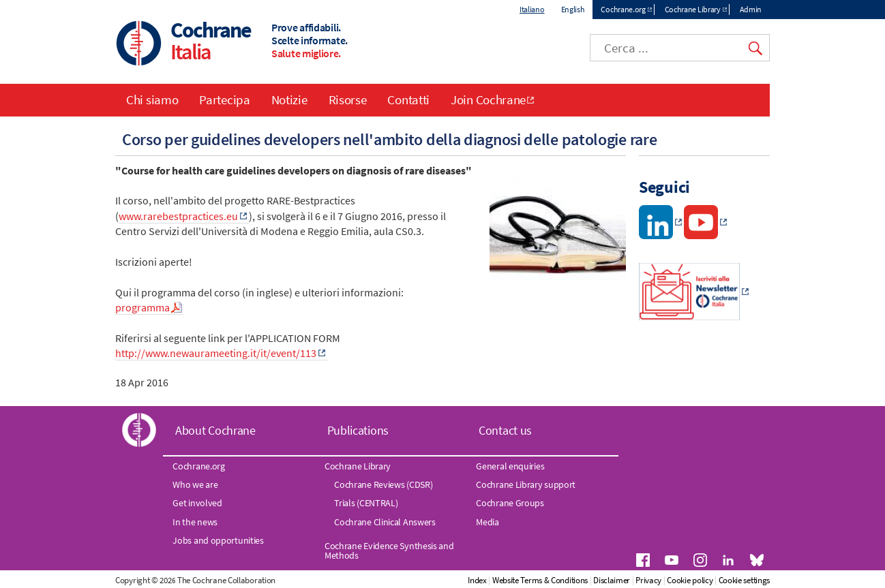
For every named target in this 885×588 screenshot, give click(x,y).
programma (142, 307)
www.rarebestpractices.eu (178, 216)
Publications (358, 430)
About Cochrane (215, 430)
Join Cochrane (488, 99)
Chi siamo (152, 99)
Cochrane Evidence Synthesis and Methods (389, 551)
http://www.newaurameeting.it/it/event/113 (216, 353)
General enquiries (510, 466)
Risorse (348, 99)
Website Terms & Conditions (540, 580)
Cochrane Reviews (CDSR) (383, 484)
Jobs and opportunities (218, 540)
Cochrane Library (693, 9)
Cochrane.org (623, 9)
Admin (751, 9)
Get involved (197, 503)
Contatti (408, 99)
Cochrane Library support (526, 484)
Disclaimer (612, 580)
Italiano (532, 9)
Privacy (648, 580)
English (573, 9)
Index (477, 580)
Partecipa (224, 99)
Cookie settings (745, 580)
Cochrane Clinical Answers (385, 522)
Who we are (195, 484)
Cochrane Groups (510, 503)
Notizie (289, 99)
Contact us (505, 430)
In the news (195, 522)
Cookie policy (690, 580)
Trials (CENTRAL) (366, 503)
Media (487, 522)
